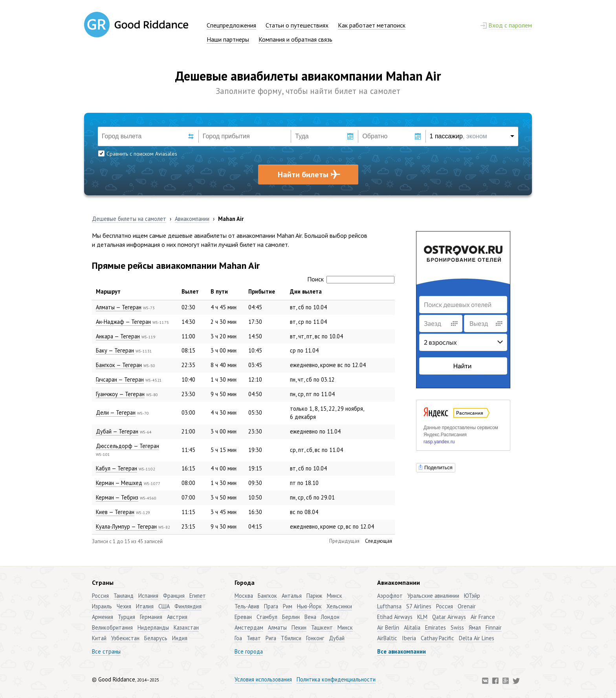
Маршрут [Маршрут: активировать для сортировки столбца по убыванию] (108, 291)
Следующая (379, 541)
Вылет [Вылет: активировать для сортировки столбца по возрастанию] (190, 291)
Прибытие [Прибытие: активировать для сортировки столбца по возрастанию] (262, 291)
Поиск (351, 279)
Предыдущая (344, 541)
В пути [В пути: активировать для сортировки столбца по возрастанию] (219, 291)
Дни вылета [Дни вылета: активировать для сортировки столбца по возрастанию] (306, 291)
